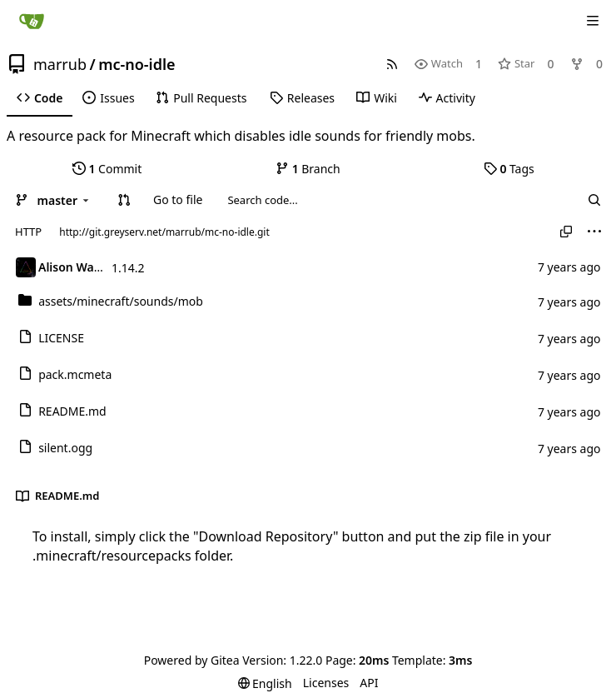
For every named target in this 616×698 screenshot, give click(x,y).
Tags (509, 169)
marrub (60, 64)
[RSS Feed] (392, 64)
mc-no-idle (137, 64)
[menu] (594, 232)
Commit (107, 169)
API (369, 683)
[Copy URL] (566, 232)
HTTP (28, 232)
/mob (121, 301)
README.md (72, 411)
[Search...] (594, 200)
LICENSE (61, 338)
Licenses (326, 683)
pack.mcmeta (75, 374)
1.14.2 (128, 268)
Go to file (178, 199)
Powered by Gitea (192, 660)
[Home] (32, 21)
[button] (124, 200)
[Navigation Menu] (593, 21)
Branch (308, 169)
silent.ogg (65, 448)
